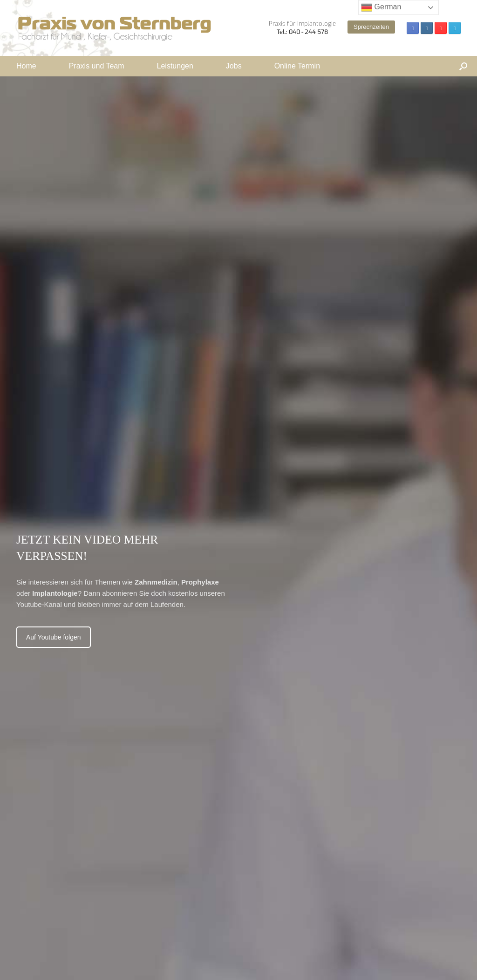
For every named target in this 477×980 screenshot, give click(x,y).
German (381, 7)
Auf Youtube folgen (54, 637)
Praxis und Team (97, 66)
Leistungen (175, 66)
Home (26, 66)
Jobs (234, 66)
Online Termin (297, 66)
